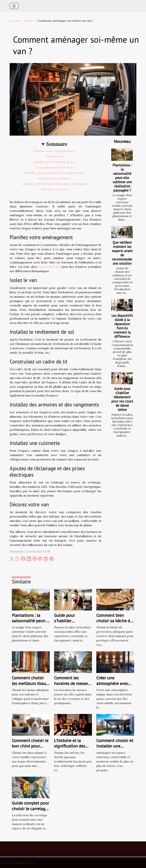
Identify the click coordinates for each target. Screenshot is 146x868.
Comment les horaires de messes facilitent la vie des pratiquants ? (72, 686)
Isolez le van (54, 156)
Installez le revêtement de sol (55, 162)
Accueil (15, 21)
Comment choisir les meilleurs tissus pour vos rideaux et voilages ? (30, 686)
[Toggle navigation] (14, 6)
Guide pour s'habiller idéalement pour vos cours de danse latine (122, 399)
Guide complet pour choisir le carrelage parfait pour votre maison (30, 811)
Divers (28, 21)
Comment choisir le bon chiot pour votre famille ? (30, 746)
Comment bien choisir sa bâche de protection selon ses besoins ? (114, 624)
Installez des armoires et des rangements (54, 173)
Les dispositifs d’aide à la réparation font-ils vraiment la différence (122, 326)
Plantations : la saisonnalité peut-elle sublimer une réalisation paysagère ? (122, 178)
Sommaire (57, 144)
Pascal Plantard (49, 267)
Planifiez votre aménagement (55, 151)
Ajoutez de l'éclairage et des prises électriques (55, 184)
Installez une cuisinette (54, 178)
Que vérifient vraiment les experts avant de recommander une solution (122, 253)
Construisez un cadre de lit (55, 167)
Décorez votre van (55, 189)
